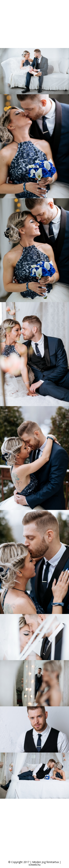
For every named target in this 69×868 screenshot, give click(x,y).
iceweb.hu (35, 865)
